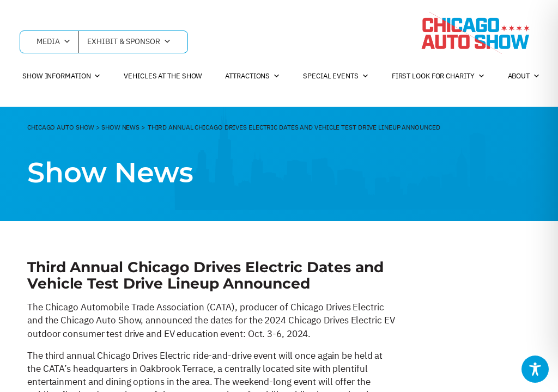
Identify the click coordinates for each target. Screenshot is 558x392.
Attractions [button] (253, 76)
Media (53, 42)
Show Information (62, 76)
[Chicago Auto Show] (475, 33)
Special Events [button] (336, 76)
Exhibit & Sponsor (129, 42)
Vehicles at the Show (163, 76)
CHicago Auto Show (61, 127)
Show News (120, 127)
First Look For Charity (438, 76)
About (524, 76)
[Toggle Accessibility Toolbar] (535, 369)
